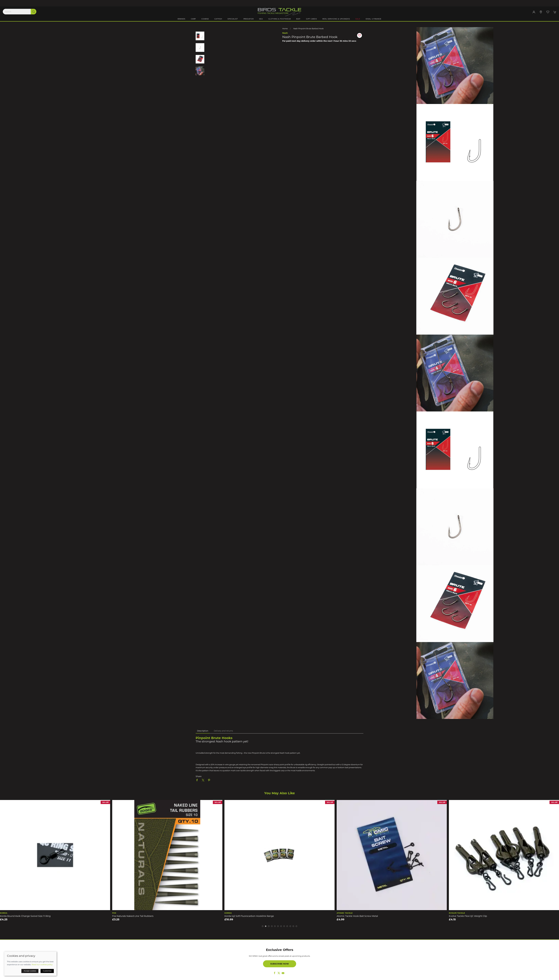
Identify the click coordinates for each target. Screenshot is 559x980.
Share (199, 776)
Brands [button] (181, 19)
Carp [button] (193, 19)
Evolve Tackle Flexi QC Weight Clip (468, 916)
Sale (358, 19)
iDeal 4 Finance (373, 19)
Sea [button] (261, 19)
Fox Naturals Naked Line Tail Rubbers (133, 916)
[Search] (20, 12)
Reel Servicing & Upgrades (336, 19)
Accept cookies (30, 971)
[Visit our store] (541, 12)
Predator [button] (249, 19)
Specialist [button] (233, 19)
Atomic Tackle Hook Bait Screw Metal (357, 916)
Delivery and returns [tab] (223, 731)
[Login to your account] (534, 12)
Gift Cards (311, 19)
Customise (47, 971)
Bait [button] (298, 19)
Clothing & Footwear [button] (280, 19)
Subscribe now (280, 964)
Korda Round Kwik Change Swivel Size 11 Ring (25, 916)
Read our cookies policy (42, 964)
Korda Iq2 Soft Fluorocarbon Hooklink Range (249, 916)
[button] (548, 12)
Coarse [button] (205, 19)
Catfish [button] (218, 19)
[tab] (263, 926)
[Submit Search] (34, 12)
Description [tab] (203, 731)
